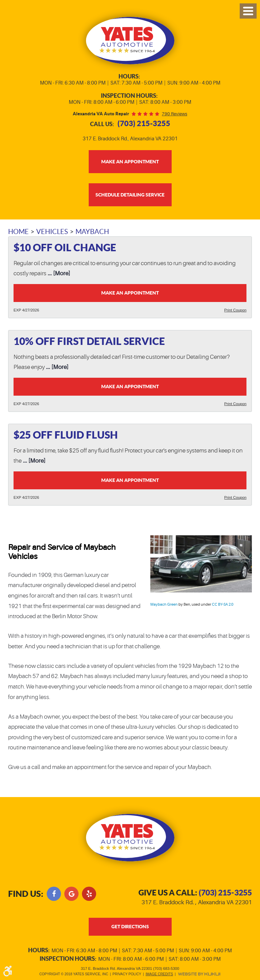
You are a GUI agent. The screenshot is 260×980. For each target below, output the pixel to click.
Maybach (92, 232)
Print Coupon (235, 310)
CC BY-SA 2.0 (223, 604)
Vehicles (52, 232)
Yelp (89, 894)
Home (18, 232)
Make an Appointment (130, 293)
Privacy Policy (127, 974)
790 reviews (175, 114)
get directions (130, 927)
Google (71, 894)
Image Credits (159, 974)
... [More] (58, 273)
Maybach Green (164, 604)
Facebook (54, 894)
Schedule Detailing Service (130, 195)
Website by (199, 974)
